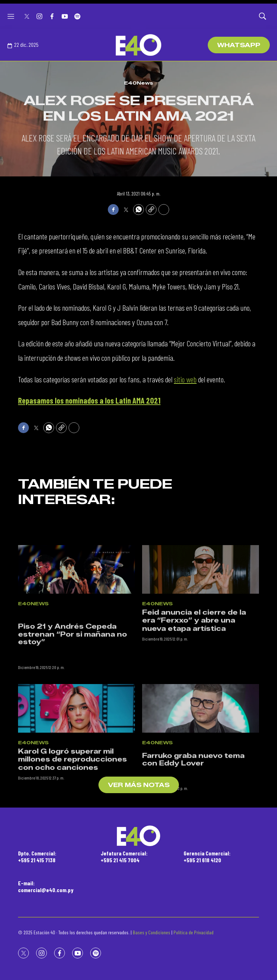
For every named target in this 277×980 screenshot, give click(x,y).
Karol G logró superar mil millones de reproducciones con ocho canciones (72, 800)
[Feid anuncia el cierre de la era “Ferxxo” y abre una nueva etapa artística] (201, 610)
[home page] (138, 45)
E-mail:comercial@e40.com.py (46, 886)
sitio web (185, 379)
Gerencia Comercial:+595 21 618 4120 (207, 857)
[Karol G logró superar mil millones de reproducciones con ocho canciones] (76, 749)
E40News (139, 83)
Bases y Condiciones (151, 932)
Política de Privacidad (194, 932)
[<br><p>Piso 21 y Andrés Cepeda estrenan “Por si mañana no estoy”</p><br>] (76, 610)
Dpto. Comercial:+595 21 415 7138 (37, 857)
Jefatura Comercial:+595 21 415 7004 (124, 857)
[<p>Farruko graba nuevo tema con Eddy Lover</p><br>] (201, 749)
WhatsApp (239, 45)
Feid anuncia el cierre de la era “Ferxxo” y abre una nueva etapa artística (194, 661)
